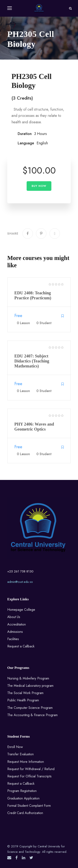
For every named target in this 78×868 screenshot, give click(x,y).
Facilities (13, 639)
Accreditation (17, 624)
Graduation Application (23, 798)
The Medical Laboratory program (30, 686)
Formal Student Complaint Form (29, 806)
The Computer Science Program (30, 708)
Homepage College (21, 610)
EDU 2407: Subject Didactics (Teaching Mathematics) (32, 361)
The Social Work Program (25, 693)
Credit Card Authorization (25, 813)
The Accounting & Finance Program (32, 715)
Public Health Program (23, 700)
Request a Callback (21, 646)
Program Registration (22, 791)
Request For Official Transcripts (29, 776)
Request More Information (26, 762)
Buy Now (39, 186)
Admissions (15, 632)
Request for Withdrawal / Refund (31, 769)
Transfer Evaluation (20, 754)
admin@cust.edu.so (20, 582)
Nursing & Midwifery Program (28, 678)
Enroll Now (15, 747)
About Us (14, 617)
